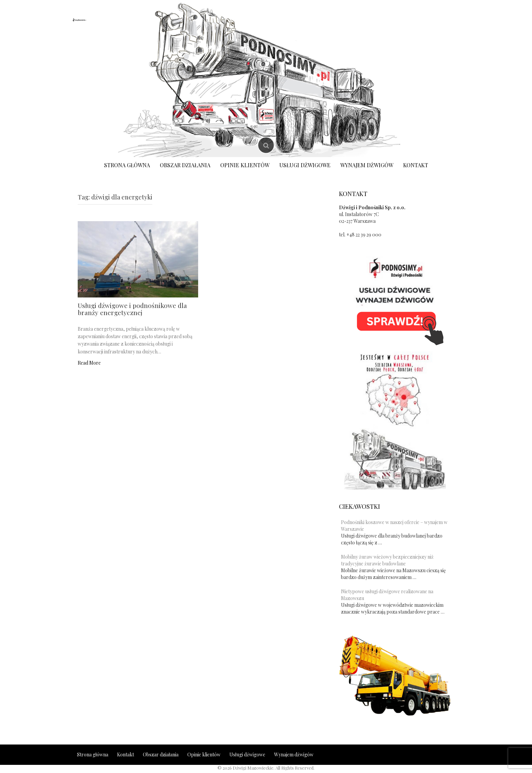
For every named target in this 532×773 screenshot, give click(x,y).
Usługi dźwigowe (305, 165)
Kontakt (416, 165)
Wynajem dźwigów (367, 165)
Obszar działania (185, 165)
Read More (89, 363)
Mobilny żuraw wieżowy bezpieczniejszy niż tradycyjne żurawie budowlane (387, 560)
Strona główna (127, 165)
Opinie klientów (245, 165)
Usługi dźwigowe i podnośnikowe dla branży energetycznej (132, 309)
